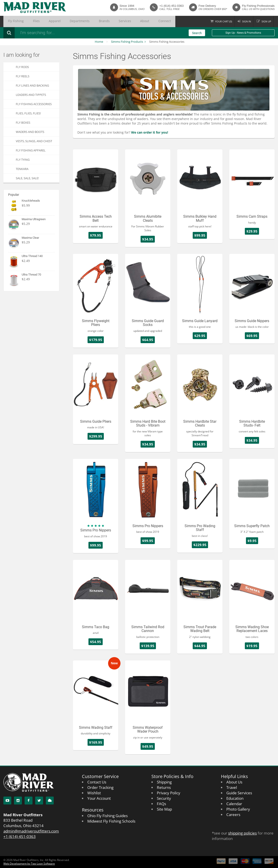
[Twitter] (39, 801)
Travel (232, 787)
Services (96, 21)
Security (164, 798)
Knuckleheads (31, 201)
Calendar (234, 804)
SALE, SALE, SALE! (27, 178)
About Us (234, 782)
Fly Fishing (13, 21)
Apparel (42, 21)
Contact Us (97, 782)
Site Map (164, 809)
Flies (28, 21)
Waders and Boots (30, 132)
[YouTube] (7, 801)
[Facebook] (29, 801)
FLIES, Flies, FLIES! (28, 113)
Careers (233, 815)
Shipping (164, 782)
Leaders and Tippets (31, 95)
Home (99, 42)
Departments (61, 21)
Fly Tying (23, 160)
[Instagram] (18, 801)
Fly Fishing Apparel (31, 150)
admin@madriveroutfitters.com (31, 831)
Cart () (220, 21)
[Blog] (50, 801)
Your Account (99, 798)
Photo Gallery (238, 809)
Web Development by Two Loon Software (29, 864)
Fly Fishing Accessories (34, 104)
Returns (164, 787)
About (111, 21)
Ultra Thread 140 (32, 256)
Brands (81, 21)
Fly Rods (22, 67)
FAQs (161, 804)
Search (197, 33)
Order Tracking (100, 787)
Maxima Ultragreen (34, 219)
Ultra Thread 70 (31, 275)
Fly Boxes (23, 123)
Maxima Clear (30, 238)
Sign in (244, 21)
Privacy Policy (169, 793)
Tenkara (22, 169)
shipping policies (242, 833)
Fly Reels (23, 76)
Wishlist (94, 793)
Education (235, 798)
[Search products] (78, 33)
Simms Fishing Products (127, 42)
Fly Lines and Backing (32, 85)
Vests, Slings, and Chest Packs (34, 142)
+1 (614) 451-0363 (171, 6)
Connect (126, 21)
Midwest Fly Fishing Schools (111, 821)
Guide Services (239, 793)
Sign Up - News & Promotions (243, 33)
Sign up (266, 21)
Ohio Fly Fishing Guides (108, 816)
